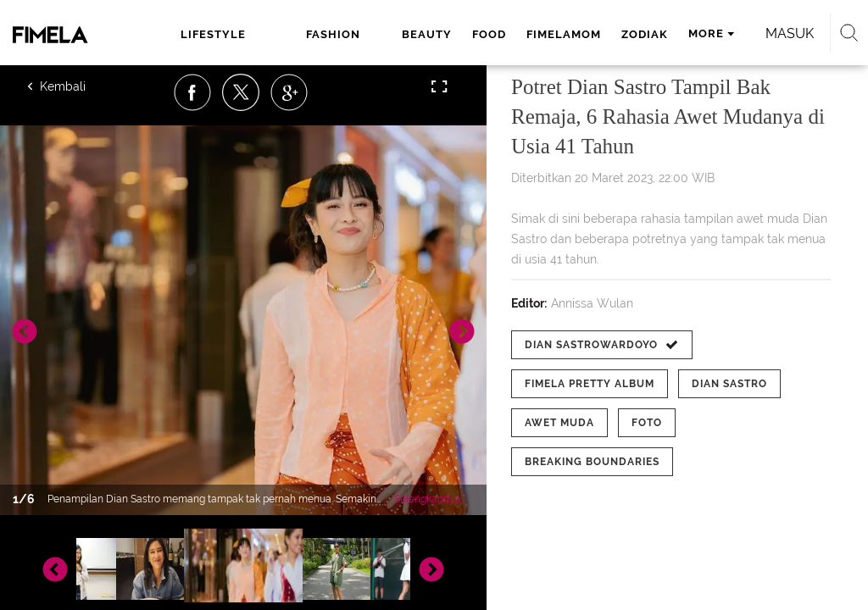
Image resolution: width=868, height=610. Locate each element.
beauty (427, 34)
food (489, 34)
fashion (333, 34)
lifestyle (213, 34)
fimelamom (564, 34)
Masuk (790, 33)
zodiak (645, 34)
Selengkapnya (428, 499)
